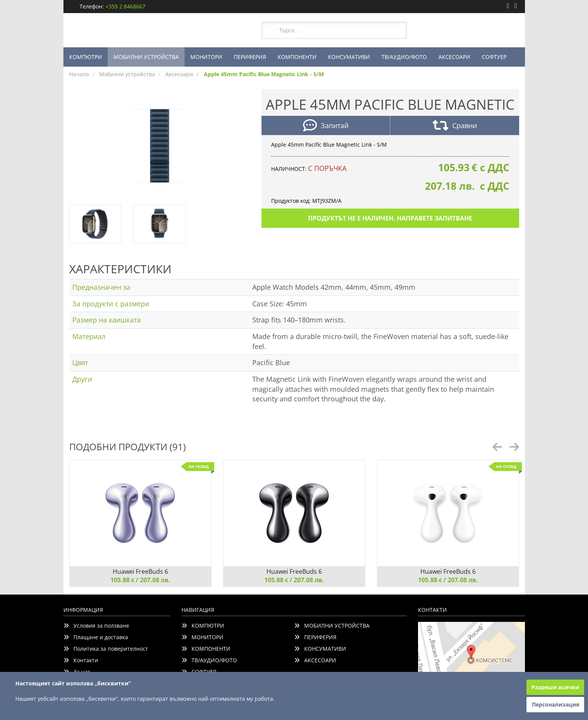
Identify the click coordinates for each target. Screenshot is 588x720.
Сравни (455, 126)
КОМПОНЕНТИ (297, 57)
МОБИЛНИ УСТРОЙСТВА (146, 57)
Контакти (81, 660)
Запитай (326, 126)
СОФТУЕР (494, 57)
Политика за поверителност (106, 649)
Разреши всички (555, 687)
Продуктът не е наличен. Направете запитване (390, 218)
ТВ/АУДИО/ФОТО (404, 57)
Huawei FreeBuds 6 (140, 571)
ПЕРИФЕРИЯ (250, 57)
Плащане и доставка (96, 637)
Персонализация (556, 704)
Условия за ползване (96, 626)
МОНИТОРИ (206, 57)
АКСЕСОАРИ (454, 57)
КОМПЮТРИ (86, 57)
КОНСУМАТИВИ (349, 57)
